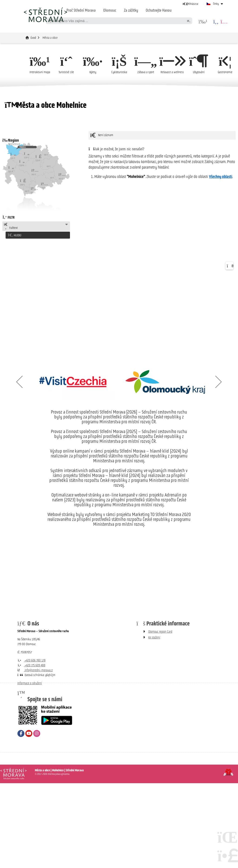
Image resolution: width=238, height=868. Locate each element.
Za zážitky (131, 10)
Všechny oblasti (221, 177)
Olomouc (110, 10)
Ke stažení (154, 636)
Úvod (45, 15)
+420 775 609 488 (31, 664)
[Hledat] (189, 21)
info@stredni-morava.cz (35, 669)
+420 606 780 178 (31, 659)
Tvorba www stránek (228, 771)
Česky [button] (216, 4)
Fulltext (11, 227)
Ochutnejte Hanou (159, 10)
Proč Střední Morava (81, 10)
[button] (190, 4)
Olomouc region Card (160, 630)
